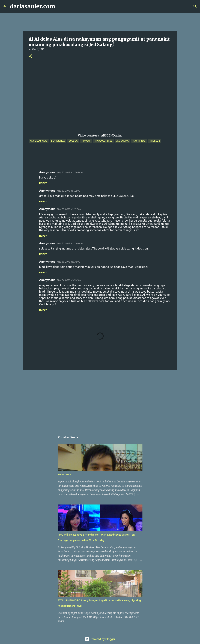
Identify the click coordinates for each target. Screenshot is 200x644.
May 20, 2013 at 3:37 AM (69, 209)
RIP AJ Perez (65, 474)
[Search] (60, 6)
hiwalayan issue (103, 141)
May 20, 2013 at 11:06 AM (70, 243)
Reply (43, 183)
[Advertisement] (100, 400)
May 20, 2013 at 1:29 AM (69, 191)
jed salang (123, 141)
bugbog (73, 141)
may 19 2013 (139, 141)
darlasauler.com (32, 6)
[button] (31, 56)
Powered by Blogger (100, 639)
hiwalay (86, 141)
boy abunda (58, 141)
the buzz (155, 141)
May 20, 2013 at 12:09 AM (70, 172)
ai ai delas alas (39, 141)
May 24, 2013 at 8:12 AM (69, 280)
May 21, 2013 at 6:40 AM (69, 262)
